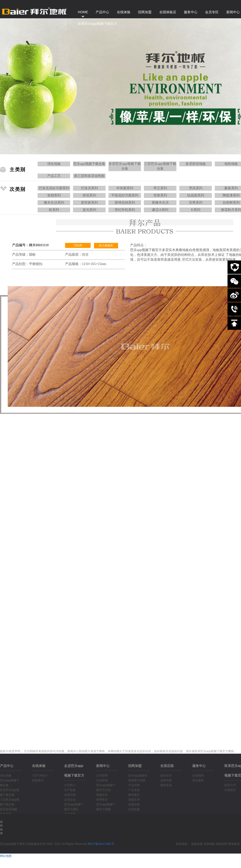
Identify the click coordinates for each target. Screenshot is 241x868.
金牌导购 (166, 780)
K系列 (195, 210)
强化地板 (54, 164)
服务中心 (199, 766)
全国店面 (167, 766)
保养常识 (102, 800)
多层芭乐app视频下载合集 (125, 166)
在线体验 (39, 766)
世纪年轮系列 (125, 210)
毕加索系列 (125, 188)
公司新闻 (102, 776)
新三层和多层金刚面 (89, 176)
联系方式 (230, 785)
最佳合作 (166, 776)
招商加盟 (135, 766)
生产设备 (70, 790)
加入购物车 (106, 246)
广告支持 (134, 790)
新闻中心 (103, 766)
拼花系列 (89, 195)
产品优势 (134, 785)
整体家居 (234, 844)
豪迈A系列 (160, 210)
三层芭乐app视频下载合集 (160, 166)
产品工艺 (54, 176)
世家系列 (160, 195)
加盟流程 (134, 804)
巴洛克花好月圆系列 (54, 188)
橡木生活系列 (54, 203)
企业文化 (70, 800)
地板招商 (221, 844)
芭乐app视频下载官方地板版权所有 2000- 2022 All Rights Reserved (44, 844)
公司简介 (70, 785)
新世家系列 (89, 203)
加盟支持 (134, 800)
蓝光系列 (89, 210)
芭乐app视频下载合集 (89, 164)
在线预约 (198, 776)
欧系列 (54, 210)
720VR (78, 246)
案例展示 (134, 795)
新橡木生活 (160, 203)
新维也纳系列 (125, 203)
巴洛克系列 (89, 188)
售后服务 (198, 780)
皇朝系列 (54, 195)
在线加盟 (134, 809)
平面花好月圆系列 (125, 195)
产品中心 (7, 766)
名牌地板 (209, 844)
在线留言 (230, 790)
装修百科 (102, 795)
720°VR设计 (40, 776)
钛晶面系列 (196, 195)
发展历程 (70, 795)
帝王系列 (160, 188)
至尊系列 (196, 203)
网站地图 (6, 856)
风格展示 (38, 780)
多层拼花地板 (196, 164)
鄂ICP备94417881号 (101, 844)
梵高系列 (196, 188)
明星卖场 (166, 785)
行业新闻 (102, 780)
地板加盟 (197, 844)
